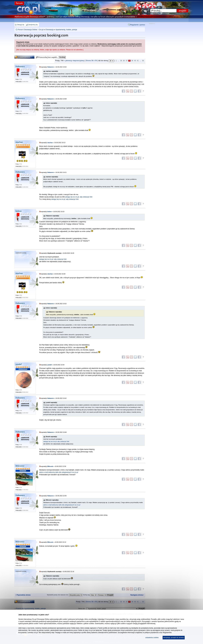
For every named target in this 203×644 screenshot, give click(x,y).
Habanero (20, 67)
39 (132, 61)
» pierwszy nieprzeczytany (74, 61)
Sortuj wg (90, 595)
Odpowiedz (24, 57)
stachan (19, 142)
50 (143, 61)
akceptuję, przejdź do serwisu (174, 638)
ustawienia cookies (152, 638)
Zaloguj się (21, 25)
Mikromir (20, 466)
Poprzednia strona (24, 595)
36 (124, 61)
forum (19, 3)
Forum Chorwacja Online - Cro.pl (31, 30)
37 (127, 61)
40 (135, 61)
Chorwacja (49, 30)
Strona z (91, 61)
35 (121, 61)
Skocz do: (82, 609)
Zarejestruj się (33, 25)
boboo (19, 211)
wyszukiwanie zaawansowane (160, 14)
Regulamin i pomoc (138, 25)
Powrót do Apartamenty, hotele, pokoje (31, 608)
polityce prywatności (152, 633)
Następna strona (137, 595)
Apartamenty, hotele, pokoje (66, 30)
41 (138, 61)
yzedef (19, 364)
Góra (143, 91)
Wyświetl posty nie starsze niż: (65, 595)
